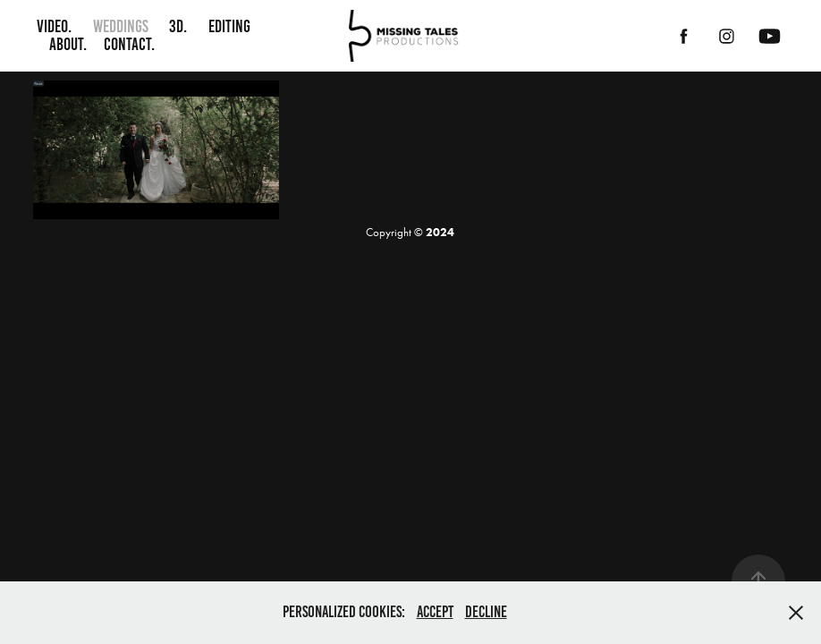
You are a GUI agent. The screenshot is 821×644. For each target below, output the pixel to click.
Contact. (129, 44)
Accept (435, 612)
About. (68, 44)
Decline (486, 612)
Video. (54, 26)
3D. (178, 26)
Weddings (121, 26)
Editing (229, 26)
